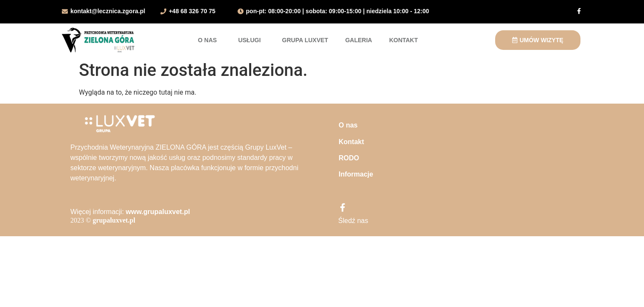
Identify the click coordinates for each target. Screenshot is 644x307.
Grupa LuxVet (305, 40)
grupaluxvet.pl (114, 220)
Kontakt (403, 40)
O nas (209, 40)
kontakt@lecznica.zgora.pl (108, 11)
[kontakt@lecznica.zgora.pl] (65, 12)
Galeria (358, 40)
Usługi (251, 40)
